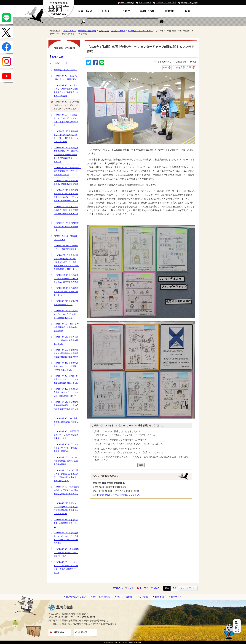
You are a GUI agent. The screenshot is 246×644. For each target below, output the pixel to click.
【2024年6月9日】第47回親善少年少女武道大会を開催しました (66, 422)
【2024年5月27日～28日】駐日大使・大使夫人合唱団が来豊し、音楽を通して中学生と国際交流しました (66, 476)
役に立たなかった (147, 435)
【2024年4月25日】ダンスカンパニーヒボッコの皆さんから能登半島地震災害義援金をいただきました (66, 508)
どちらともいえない (123, 435)
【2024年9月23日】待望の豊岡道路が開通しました (66, 303)
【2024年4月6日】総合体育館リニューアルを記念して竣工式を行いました (66, 553)
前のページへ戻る (125, 588)
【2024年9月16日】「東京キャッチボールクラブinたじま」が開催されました (66, 314)
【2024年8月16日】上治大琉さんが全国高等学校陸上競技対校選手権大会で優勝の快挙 (66, 353)
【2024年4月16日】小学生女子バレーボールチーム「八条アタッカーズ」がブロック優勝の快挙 (66, 538)
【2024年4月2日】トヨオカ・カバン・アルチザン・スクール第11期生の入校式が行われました (66, 567)
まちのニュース (118, 31)
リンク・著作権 (125, 597)
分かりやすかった (106, 444)
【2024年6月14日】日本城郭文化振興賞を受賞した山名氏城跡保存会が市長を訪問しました (66, 407)
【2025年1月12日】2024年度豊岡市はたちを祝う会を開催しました (66, 227)
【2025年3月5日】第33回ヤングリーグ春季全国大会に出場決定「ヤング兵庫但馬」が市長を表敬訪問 (66, 91)
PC (174, 588)
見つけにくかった (154, 452)
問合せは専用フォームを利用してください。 (119, 495)
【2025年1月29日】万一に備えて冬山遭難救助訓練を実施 (66, 182)
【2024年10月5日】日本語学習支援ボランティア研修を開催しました (66, 292)
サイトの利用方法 (101, 597)
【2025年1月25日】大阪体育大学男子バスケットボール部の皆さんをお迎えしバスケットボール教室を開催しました (66, 195)
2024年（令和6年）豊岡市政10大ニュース (66, 238)
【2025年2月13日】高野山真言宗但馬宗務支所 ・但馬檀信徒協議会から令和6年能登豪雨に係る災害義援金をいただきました (66, 155)
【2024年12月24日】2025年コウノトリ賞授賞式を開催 (66, 247)
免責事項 (159, 597)
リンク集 (144, 597)
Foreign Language (189, 2)
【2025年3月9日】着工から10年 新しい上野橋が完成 (65, 78)
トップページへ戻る (150, 588)
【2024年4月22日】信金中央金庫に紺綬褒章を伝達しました (66, 523)
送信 (141, 465)
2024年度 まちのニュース (140, 31)
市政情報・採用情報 (87, 31)
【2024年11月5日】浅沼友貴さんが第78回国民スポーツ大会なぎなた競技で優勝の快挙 (66, 279)
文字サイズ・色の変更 (166, 2)
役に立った (103, 435)
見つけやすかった (106, 452)
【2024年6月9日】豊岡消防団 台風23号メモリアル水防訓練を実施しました (67, 435)
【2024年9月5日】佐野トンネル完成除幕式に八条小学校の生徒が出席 (66, 327)
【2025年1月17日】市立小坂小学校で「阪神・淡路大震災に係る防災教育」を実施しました (66, 212)
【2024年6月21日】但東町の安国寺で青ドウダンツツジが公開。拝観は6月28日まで (66, 392)
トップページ (70, 31)
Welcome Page (127, 2)
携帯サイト (176, 597)
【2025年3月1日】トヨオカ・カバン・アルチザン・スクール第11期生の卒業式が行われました (66, 120)
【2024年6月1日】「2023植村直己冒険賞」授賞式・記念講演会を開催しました (66, 461)
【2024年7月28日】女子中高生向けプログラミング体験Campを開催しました (66, 366)
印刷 (165, 68)
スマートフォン (188, 588)
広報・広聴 (104, 31)
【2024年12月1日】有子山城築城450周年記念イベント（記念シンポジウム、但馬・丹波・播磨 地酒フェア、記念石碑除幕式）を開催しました (66, 262)
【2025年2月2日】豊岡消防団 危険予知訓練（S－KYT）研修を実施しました (67, 171)
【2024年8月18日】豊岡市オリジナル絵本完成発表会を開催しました (66, 340)
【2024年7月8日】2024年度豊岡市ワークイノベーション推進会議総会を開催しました (66, 379)
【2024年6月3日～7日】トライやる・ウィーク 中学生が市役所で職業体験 (66, 448)
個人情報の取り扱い (76, 597)
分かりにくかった (154, 444)
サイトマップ (145, 2)
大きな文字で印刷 (183, 67)
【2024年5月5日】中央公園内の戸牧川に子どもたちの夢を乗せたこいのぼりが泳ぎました (66, 492)
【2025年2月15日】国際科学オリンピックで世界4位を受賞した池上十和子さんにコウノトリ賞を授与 (66, 136)
